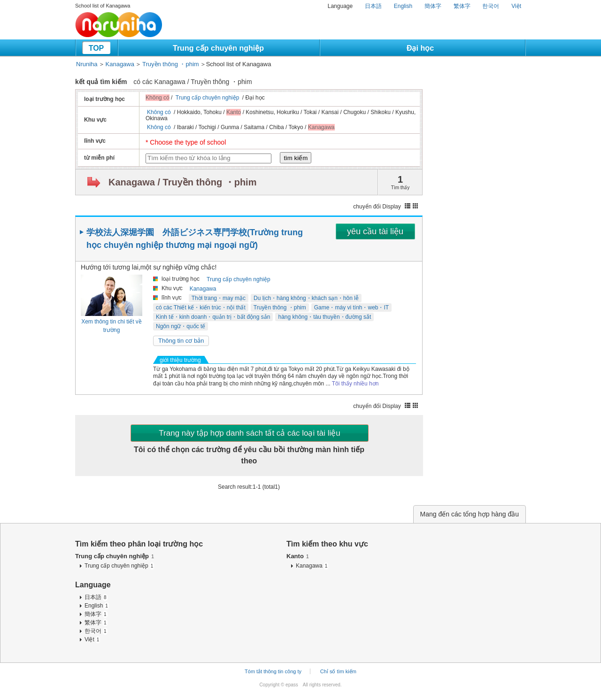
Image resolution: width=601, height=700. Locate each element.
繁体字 (462, 6)
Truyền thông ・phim (171, 64)
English (403, 6)
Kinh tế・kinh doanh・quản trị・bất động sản (213, 317)
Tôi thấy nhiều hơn (355, 384)
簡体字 (433, 6)
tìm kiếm (296, 158)
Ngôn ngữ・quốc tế (181, 326)
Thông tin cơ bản (181, 341)
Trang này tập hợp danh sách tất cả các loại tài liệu (249, 433)
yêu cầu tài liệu (375, 231)
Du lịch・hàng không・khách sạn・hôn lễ (306, 298)
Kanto (298, 556)
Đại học (420, 48)
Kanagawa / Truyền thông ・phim (182, 182)
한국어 (491, 6)
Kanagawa (120, 64)
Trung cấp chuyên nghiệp (218, 48)
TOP (96, 48)
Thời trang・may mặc (219, 298)
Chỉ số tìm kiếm (338, 671)
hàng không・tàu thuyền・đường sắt (324, 317)
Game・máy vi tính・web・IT (351, 308)
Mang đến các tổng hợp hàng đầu (470, 514)
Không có (159, 112)
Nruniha (87, 64)
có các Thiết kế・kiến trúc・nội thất (201, 308)
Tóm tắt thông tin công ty (273, 671)
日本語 (373, 6)
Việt (516, 6)
